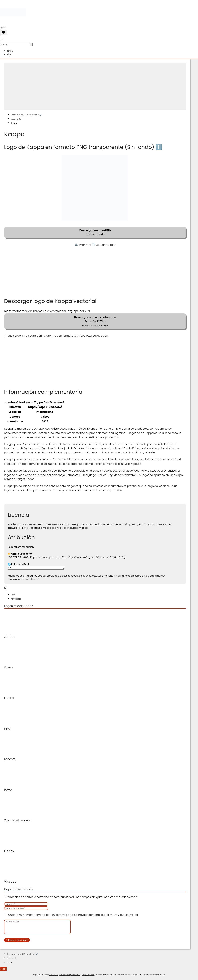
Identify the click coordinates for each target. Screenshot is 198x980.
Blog (9, 54)
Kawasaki (16, 599)
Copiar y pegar (106, 244)
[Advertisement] (95, 86)
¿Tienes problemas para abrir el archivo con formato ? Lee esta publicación (56, 335)
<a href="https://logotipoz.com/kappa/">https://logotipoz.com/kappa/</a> (39, 567)
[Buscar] (3, 33)
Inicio (10, 50)
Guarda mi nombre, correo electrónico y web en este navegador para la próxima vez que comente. (73, 915)
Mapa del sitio (88, 977)
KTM (13, 594)
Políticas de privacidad (70, 977)
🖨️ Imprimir (82, 244)
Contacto (54, 977)
